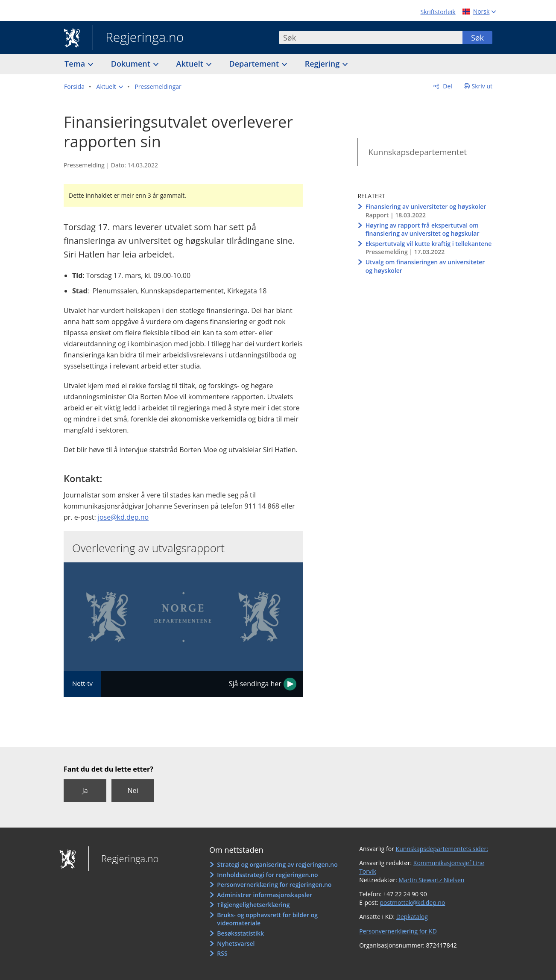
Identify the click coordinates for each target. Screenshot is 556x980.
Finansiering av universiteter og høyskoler (426, 206)
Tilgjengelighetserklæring (253, 905)
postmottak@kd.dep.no (412, 902)
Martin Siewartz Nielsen (431, 880)
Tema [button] (76, 64)
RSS (222, 953)
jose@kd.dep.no (123, 517)
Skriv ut (482, 86)
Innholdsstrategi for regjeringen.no (267, 875)
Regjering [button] (323, 64)
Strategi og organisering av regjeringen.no (277, 864)
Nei (133, 790)
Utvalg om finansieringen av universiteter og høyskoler (425, 266)
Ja (85, 790)
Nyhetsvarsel (236, 943)
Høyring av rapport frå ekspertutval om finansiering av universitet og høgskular (423, 230)
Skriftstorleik (438, 12)
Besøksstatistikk (240, 933)
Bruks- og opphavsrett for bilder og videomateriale (267, 919)
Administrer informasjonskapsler (265, 895)
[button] (110, 87)
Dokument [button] (132, 64)
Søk (477, 38)
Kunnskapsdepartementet (417, 152)
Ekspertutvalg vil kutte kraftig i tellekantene (429, 244)
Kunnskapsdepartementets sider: (442, 849)
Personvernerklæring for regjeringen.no (274, 885)
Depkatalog (412, 917)
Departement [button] (255, 64)
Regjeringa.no (138, 38)
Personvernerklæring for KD (398, 931)
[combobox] (371, 38)
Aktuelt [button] (191, 64)
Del (447, 86)
